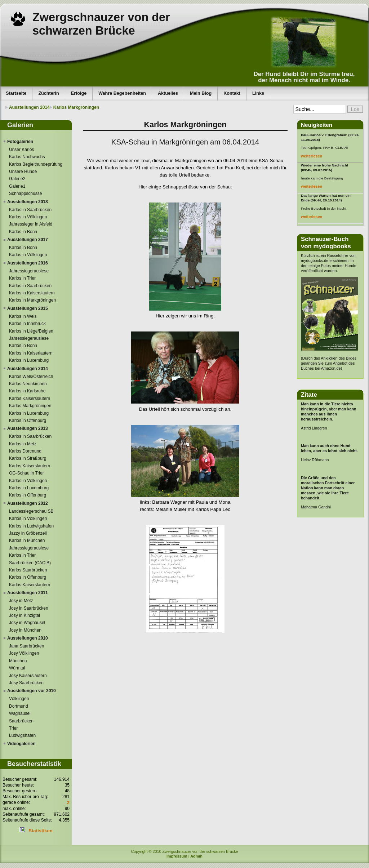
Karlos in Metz (23, 444)
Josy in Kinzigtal (25, 615)
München (18, 661)
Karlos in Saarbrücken (30, 210)
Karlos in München (27, 540)
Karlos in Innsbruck (27, 324)
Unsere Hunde (23, 172)
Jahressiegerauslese (29, 271)
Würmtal (17, 668)
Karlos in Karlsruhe (27, 391)
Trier (13, 728)
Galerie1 (17, 186)
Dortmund (19, 706)
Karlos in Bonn (23, 232)
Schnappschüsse (25, 193)
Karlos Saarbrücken (28, 570)
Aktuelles (168, 93)
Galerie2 (17, 179)
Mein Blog (201, 93)
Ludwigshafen (22, 735)
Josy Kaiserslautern (28, 676)
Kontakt (232, 93)
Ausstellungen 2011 (28, 593)
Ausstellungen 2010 (28, 638)
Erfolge (79, 93)
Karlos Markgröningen (76, 107)
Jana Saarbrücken (26, 646)
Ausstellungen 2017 (28, 240)
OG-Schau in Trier (26, 473)
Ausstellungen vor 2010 (32, 691)
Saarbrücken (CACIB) (30, 563)
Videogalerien (21, 744)
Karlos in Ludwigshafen (31, 526)
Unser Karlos (21, 150)
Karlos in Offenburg (28, 420)
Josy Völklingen (24, 653)
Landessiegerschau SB (31, 511)
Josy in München (25, 630)
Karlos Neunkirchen (28, 384)
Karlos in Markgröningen (32, 300)
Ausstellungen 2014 (29, 107)
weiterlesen (312, 156)
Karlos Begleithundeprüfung (36, 164)
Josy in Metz (21, 601)
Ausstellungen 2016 (28, 263)
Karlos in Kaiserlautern (31, 353)
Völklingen (19, 699)
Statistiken (41, 831)
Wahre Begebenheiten (122, 93)
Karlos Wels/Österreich (31, 377)
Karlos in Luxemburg (29, 360)
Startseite (16, 93)
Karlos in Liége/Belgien (31, 331)
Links (258, 93)
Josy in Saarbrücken (29, 608)
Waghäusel (20, 713)
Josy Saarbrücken (26, 683)
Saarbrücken (21, 721)
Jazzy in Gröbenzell (28, 533)
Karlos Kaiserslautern (30, 399)
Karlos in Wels (23, 316)
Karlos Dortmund (25, 451)
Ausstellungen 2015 (28, 308)
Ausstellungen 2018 (28, 202)
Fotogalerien (20, 142)
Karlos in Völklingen (28, 217)
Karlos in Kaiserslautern (32, 293)
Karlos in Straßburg (28, 458)
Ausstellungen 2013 (28, 428)
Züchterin (48, 93)
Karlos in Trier (22, 278)
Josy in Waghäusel (27, 623)
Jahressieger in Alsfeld (31, 224)
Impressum (177, 856)
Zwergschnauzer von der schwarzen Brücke (101, 24)
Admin (196, 856)
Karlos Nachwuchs (27, 157)
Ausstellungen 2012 (28, 503)
